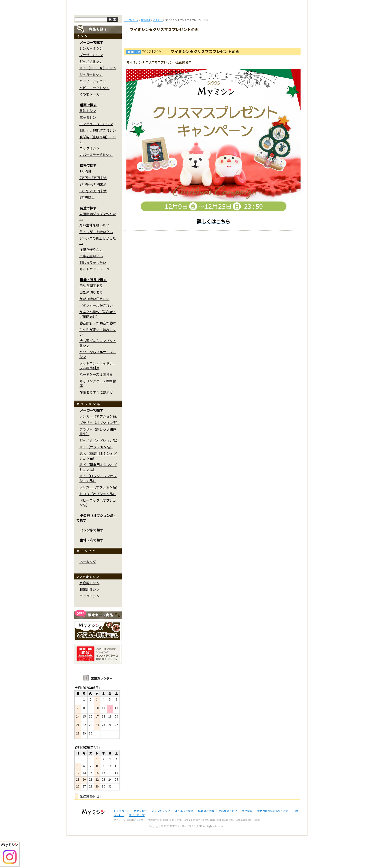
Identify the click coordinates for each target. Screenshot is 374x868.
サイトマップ (137, 848)
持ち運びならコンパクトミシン (98, 375)
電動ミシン (88, 143)
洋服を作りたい (91, 282)
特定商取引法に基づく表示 (273, 843)
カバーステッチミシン (96, 187)
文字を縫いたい (91, 288)
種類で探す (88, 137)
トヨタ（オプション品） (98, 526)
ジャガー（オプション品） (99, 520)
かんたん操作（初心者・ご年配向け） (98, 346)
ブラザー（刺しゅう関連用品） (98, 464)
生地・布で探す (92, 572)
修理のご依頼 (218, 40)
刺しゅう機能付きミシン (98, 163)
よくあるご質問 (187, 40)
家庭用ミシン (89, 615)
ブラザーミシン (91, 87)
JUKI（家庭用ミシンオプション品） (98, 488)
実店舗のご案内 (281, 40)
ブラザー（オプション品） (99, 455)
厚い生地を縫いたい (94, 257)
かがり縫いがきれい (94, 331)
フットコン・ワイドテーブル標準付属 (98, 398)
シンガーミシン (91, 81)
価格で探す (88, 198)
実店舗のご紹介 (228, 843)
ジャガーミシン (91, 107)
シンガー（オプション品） (99, 448)
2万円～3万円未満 (93, 210)
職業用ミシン (89, 622)
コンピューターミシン (96, 156)
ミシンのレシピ (161, 843)
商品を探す (125, 40)
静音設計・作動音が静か (98, 355)
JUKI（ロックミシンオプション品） (98, 511)
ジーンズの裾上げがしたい (98, 273)
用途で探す (88, 240)
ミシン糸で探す (92, 563)
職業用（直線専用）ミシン (98, 172)
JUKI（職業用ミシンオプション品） (98, 499)
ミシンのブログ (156, 40)
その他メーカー (91, 127)
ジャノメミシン (91, 94)
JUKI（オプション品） (96, 479)
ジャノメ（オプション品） (99, 473)
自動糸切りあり (91, 324)
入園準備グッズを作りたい (98, 249)
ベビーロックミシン (94, 120)
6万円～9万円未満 (93, 223)
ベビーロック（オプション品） (98, 535)
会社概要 (247, 843)
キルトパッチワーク (94, 301)
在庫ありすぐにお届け (96, 424)
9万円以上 (87, 230)
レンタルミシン (250, 40)
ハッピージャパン (93, 113)
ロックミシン (89, 181)
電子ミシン (88, 150)
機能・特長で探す (93, 312)
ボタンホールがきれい (96, 338)
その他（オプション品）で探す (96, 550)
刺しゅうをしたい (93, 295)
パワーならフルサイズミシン (98, 387)
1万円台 (85, 204)
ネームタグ (88, 594)
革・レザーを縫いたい (96, 264)
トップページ (93, 40)
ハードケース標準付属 (96, 407)
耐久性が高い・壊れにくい (98, 364)
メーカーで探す (91, 75)
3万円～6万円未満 (93, 217)
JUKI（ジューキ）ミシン (98, 100)
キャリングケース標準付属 (98, 415)
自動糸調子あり (91, 318)
